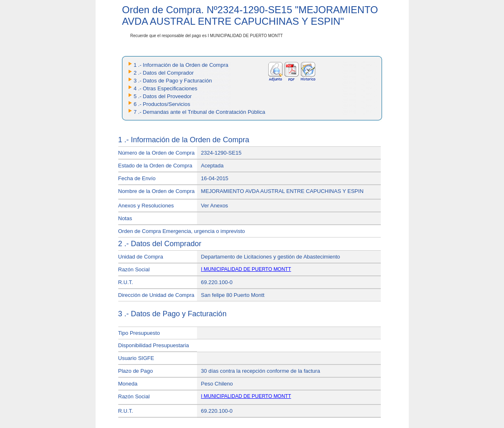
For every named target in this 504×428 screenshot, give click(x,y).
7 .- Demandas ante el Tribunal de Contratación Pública (199, 112)
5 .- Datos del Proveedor (163, 96)
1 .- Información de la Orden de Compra (181, 65)
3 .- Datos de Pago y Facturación (173, 81)
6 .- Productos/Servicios (162, 104)
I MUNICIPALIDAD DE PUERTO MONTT (246, 269)
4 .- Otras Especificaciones (165, 88)
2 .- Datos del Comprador (164, 73)
